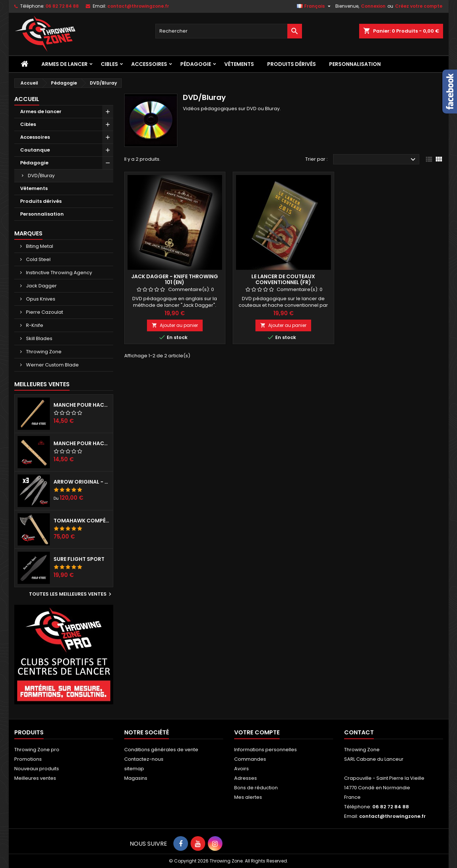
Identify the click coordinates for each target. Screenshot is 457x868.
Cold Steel (38, 259)
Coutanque (35, 150)
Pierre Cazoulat (44, 312)
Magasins (136, 778)
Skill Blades (39, 338)
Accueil (27, 99)
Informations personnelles (266, 750)
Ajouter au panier (175, 325)
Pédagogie (196, 64)
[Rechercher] (229, 31)
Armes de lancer (65, 64)
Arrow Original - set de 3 (82, 482)
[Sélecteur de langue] (315, 6)
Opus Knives (40, 299)
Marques (28, 233)
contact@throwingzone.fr (138, 6)
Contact (359, 732)
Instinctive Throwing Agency (58, 273)
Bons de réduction (256, 788)
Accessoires (149, 64)
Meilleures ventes (35, 778)
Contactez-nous (144, 759)
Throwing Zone (43, 352)
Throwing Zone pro (37, 750)
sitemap (134, 769)
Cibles (109, 64)
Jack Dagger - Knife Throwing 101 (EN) (175, 279)
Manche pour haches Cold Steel (82, 405)
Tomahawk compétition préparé (82, 521)
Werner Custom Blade (52, 365)
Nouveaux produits (37, 769)
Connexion (373, 6)
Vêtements (239, 64)
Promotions (28, 759)
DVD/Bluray (41, 176)
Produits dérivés (292, 64)
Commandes (250, 759)
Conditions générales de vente (161, 750)
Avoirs (242, 769)
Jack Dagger (41, 286)
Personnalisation (355, 64)
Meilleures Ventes (42, 384)
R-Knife (34, 325)
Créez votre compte (419, 6)
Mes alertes (248, 797)
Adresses (246, 778)
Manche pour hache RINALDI (82, 443)
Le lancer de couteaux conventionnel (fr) (283, 279)
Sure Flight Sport (79, 559)
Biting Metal (39, 246)
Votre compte (257, 732)
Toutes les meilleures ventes (71, 594)
